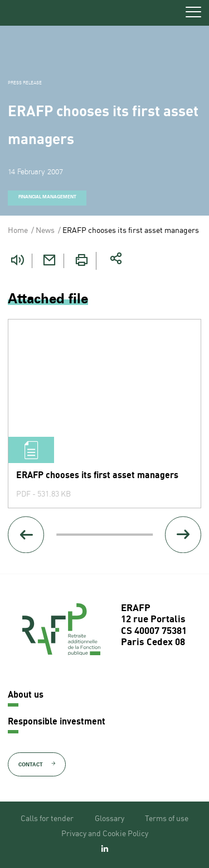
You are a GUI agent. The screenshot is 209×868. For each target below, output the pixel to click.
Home (18, 231)
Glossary (110, 819)
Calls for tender (47, 819)
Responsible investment (57, 722)
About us (26, 695)
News (45, 231)
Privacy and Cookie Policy (105, 834)
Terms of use (167, 819)
